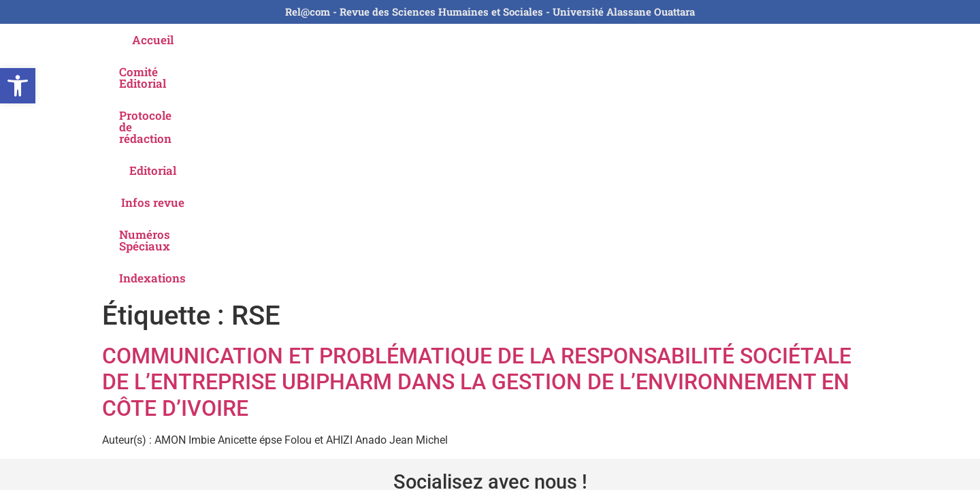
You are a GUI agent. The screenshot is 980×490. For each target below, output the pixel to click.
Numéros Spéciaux (679, 40)
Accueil (182, 40)
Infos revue (575, 40)
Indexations (785, 40)
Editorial (499, 40)
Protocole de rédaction (394, 40)
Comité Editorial (267, 40)
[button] (18, 86)
